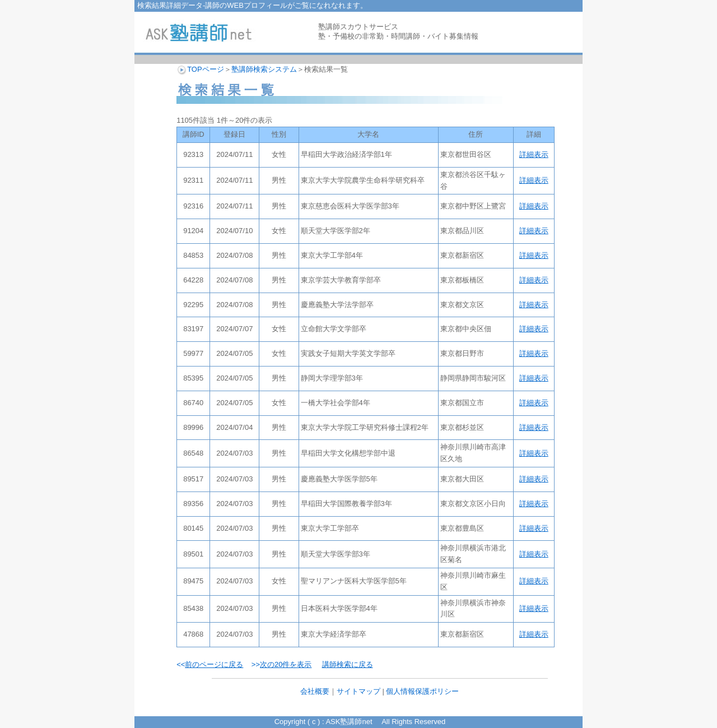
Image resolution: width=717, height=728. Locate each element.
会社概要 (315, 691)
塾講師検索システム (264, 69)
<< (210, 664)
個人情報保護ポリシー (422, 691)
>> (282, 664)
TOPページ (206, 69)
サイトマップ (358, 691)
